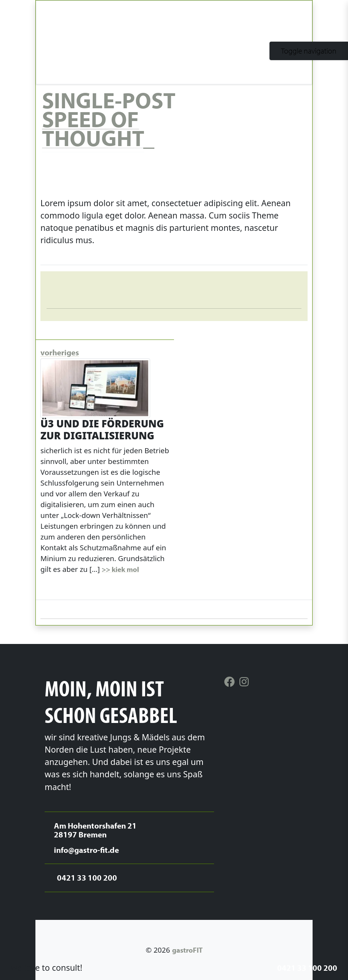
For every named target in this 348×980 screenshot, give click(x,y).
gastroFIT (187, 950)
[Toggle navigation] (309, 51)
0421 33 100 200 (307, 968)
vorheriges (60, 352)
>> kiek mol (120, 569)
